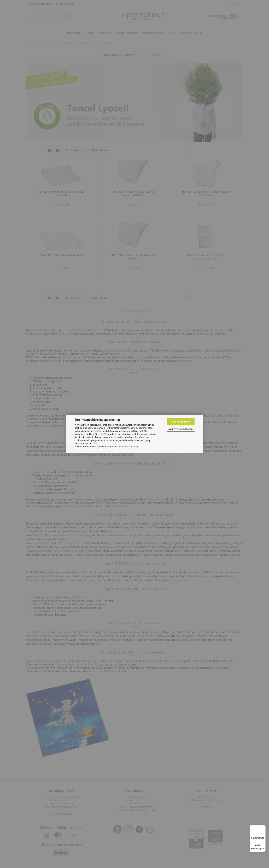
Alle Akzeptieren (181, 422)
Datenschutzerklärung (128, 447)
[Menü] (264, 827)
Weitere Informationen (181, 429)
